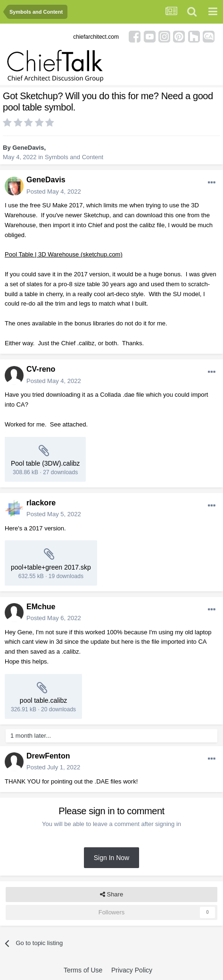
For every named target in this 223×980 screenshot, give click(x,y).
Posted (54, 192)
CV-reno (41, 369)
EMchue (41, 607)
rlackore (41, 503)
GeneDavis (28, 148)
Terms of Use (83, 970)
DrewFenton (48, 756)
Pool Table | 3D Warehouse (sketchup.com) (64, 254)
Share (111, 895)
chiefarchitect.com (96, 37)
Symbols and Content (74, 157)
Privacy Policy (132, 970)
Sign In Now (111, 858)
